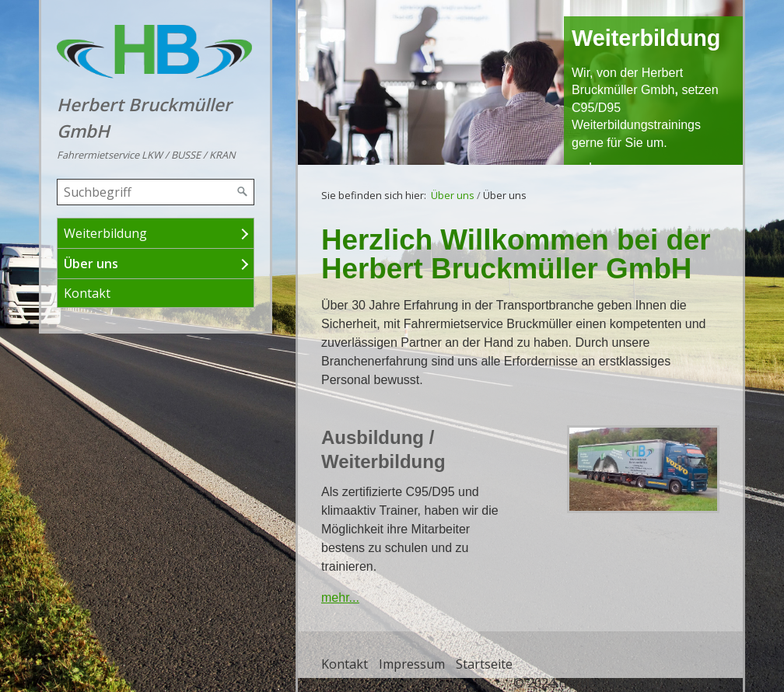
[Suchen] (243, 192)
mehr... (340, 598)
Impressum (412, 664)
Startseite (484, 664)
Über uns (91, 264)
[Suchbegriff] (156, 192)
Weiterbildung (105, 233)
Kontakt (87, 293)
